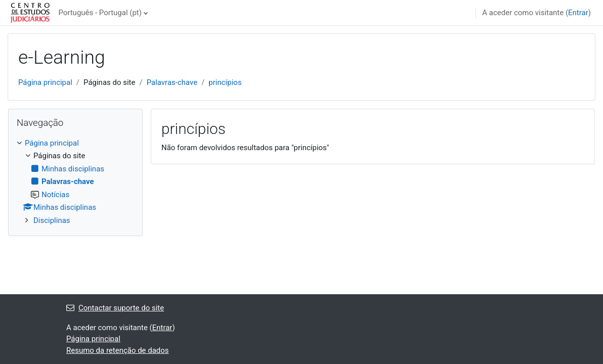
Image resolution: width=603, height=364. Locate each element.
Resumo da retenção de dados (118, 350)
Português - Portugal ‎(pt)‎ (100, 13)
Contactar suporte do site (115, 308)
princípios (225, 82)
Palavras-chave (172, 82)
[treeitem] (75, 182)
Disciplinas (52, 220)
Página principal (45, 82)
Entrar (578, 13)
